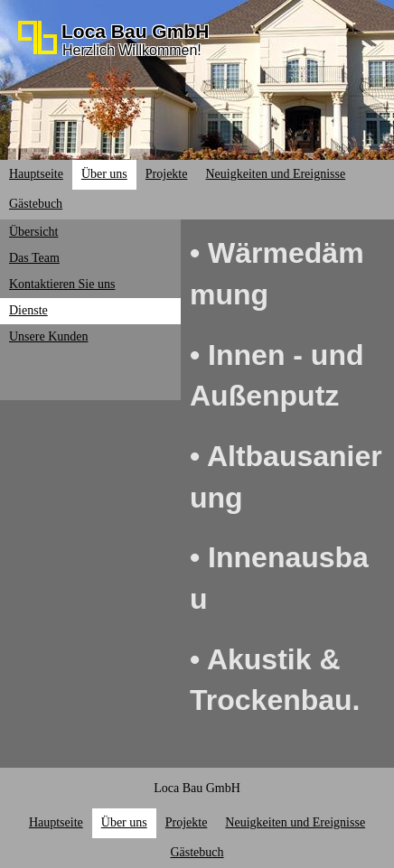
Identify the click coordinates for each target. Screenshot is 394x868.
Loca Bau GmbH (135, 31)
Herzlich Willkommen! (132, 50)
